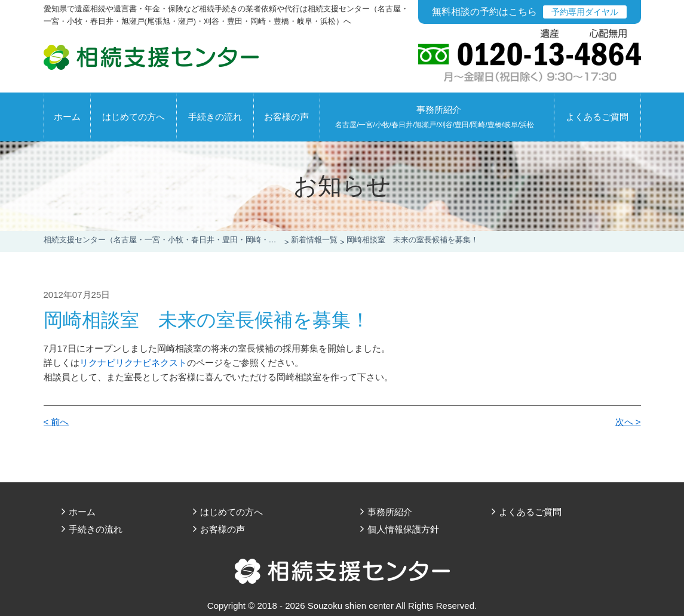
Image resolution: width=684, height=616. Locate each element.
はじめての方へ (134, 117)
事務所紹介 (435, 117)
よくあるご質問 (597, 117)
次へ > (628, 422)
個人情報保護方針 (403, 529)
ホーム (67, 117)
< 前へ (56, 422)
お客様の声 (286, 117)
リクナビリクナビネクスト (133, 363)
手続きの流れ (215, 117)
